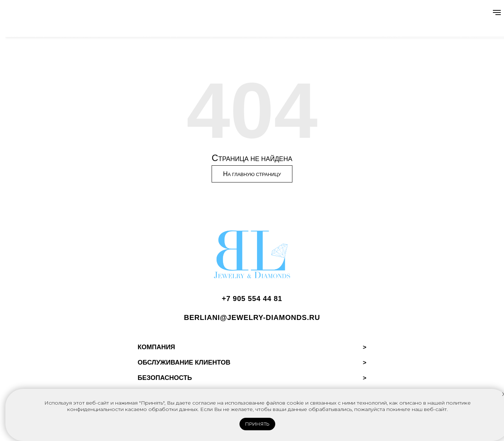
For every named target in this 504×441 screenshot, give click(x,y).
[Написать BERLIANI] (252, 320)
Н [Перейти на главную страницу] (252, 175)
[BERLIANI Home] (252, 256)
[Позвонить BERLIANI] (252, 301)
